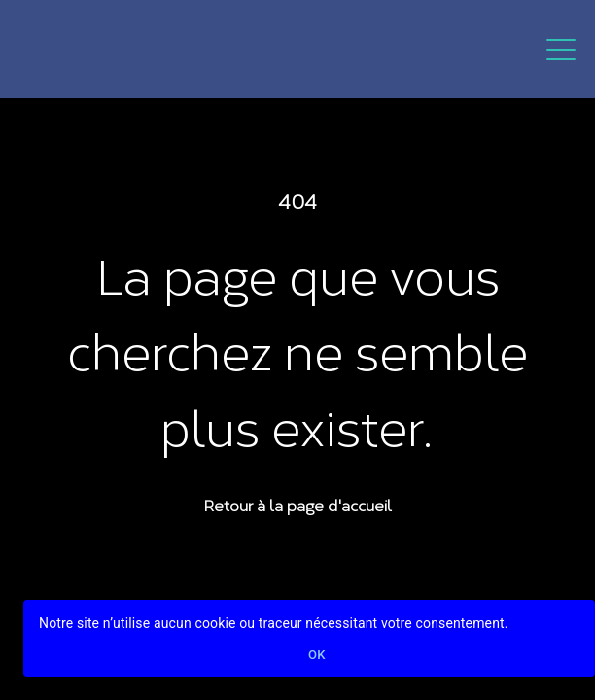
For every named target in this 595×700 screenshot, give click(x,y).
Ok (317, 656)
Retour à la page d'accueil (297, 504)
